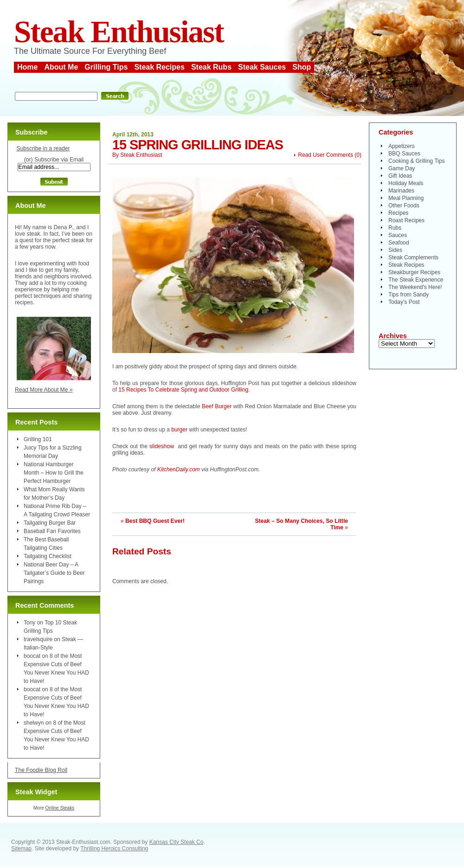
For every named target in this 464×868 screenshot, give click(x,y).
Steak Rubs (211, 67)
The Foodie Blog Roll (41, 770)
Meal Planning (406, 198)
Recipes (398, 213)
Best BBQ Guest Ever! (155, 521)
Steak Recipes (159, 67)
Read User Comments (325, 155)
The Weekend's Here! (415, 287)
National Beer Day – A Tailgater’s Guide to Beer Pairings (54, 573)
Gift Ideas (400, 176)
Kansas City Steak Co (177, 842)
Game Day (402, 168)
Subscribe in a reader (43, 148)
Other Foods (404, 206)
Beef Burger (217, 406)
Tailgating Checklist (48, 556)
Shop (302, 67)
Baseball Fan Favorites (52, 531)
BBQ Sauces (404, 154)
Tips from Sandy (409, 295)
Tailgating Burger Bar (50, 523)
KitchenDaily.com (179, 469)
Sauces (398, 235)
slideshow (162, 446)
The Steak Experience (416, 280)
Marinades (401, 191)
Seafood (399, 243)
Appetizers (402, 146)
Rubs (395, 228)
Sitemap (21, 849)
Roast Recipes (406, 220)
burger (179, 430)
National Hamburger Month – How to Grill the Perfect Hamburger (54, 473)
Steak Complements (413, 257)
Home (27, 67)
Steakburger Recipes (414, 272)
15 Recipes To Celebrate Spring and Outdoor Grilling (183, 390)
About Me (61, 67)
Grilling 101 (38, 439)
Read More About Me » (44, 390)
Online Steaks (60, 808)
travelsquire (38, 639)
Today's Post (404, 302)
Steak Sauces (262, 67)
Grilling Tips (106, 67)
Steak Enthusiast (119, 32)
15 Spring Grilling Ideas (198, 145)
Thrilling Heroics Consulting (114, 849)
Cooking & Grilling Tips (416, 161)
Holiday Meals (406, 183)
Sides (395, 250)
